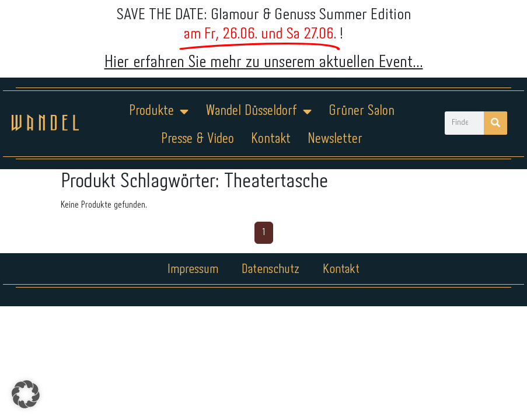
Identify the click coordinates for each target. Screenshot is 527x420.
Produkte (159, 111)
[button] (26, 394)
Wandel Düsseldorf (259, 111)
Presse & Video (198, 139)
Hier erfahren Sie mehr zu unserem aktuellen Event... (264, 62)
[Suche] (495, 123)
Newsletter (335, 139)
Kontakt (271, 139)
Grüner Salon (362, 111)
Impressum (193, 269)
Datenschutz (271, 269)
